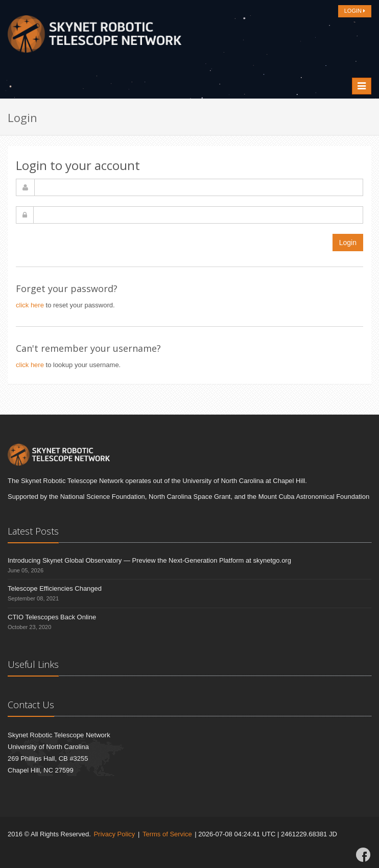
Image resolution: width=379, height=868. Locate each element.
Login (348, 243)
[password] (198, 215)
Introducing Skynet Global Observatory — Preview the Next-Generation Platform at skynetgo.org (149, 560)
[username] (199, 187)
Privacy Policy (114, 834)
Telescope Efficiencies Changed (55, 588)
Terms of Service (167, 834)
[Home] (94, 37)
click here (30, 305)
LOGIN (355, 11)
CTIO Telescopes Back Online (52, 617)
